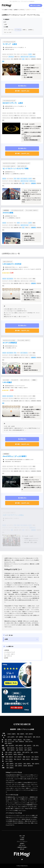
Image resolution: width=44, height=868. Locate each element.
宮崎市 (20, 766)
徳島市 (11, 757)
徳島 (7, 757)
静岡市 (21, 746)
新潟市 (12, 748)
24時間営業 (7, 650)
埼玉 (6, 742)
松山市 (28, 757)
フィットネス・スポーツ (9, 654)
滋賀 (32, 752)
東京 (6, 740)
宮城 (26, 737)
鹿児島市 (30, 766)
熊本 (33, 764)
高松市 (19, 757)
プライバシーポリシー (22, 842)
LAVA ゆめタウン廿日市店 (12, 264)
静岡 (17, 746)
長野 (26, 750)
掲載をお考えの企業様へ (36, 5)
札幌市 (14, 734)
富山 (17, 748)
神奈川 (15, 740)
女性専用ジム (31, 30)
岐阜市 (29, 746)
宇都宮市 (21, 742)
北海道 (9, 734)
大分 (7, 766)
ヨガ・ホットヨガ (8, 32)
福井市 (12, 750)
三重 (34, 746)
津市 (37, 746)
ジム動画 (22, 838)
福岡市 (11, 764)
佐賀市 (20, 764)
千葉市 (28, 740)
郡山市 (38, 737)
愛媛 (24, 757)
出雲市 (28, 759)
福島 (34, 737)
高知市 (37, 757)
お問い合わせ (22, 845)
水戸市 (30, 742)
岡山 (15, 759)
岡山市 (19, 759)
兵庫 (23, 752)
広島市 (10, 759)
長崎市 (29, 764)
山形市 (12, 737)
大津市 (36, 752)
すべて (5, 30)
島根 (24, 759)
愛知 (7, 746)
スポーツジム (11, 30)
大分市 (11, 766)
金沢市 (30, 748)
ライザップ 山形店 (10, 44)
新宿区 (10, 740)
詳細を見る (23, 86)
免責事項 (22, 844)
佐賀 (16, 764)
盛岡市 (21, 737)
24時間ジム (25, 30)
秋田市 (31, 734)
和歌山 (15, 754)
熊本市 (37, 764)
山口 (7, 761)
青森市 (22, 734)
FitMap (19, 866)
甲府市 (21, 750)
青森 (18, 734)
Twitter (22, 859)
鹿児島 (25, 766)
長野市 (30, 750)
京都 (15, 752)
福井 (8, 750)
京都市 (19, 752)
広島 (7, 759)
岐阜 (25, 746)
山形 (9, 737)
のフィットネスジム (19, 10)
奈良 (6, 754)
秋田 (27, 734)
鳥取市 (36, 759)
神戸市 (27, 752)
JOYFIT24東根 (8, 213)
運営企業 (22, 849)
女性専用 (6, 658)
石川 (26, 748)
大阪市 (10, 752)
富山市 (21, 748)
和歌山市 (20, 754)
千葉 (24, 740)
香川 (16, 757)
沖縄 (7, 768)
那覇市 (11, 768)
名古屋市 (11, 746)
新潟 (8, 748)
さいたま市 (11, 742)
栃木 (17, 742)
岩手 (17, 737)
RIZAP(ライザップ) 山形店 (13, 103)
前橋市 (10, 743)
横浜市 (20, 740)
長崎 (25, 764)
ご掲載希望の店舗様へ (22, 847)
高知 (33, 757)
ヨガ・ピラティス (8, 656)
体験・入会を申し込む (23, 91)
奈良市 (10, 754)
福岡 (7, 764)
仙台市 (30, 737)
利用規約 (22, 840)
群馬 (6, 743)
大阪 (6, 752)
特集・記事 (22, 836)
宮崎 (16, 766)
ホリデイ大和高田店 (10, 343)
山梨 (17, 750)
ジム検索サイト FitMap (8, 10)
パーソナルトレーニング (9, 652)
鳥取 (32, 759)
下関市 (10, 761)
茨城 (27, 742)
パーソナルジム (18, 30)
